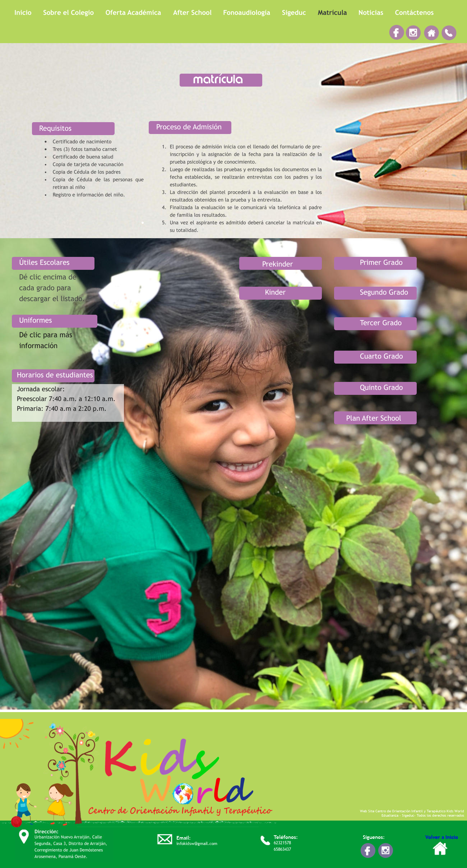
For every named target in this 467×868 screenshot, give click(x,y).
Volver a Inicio (442, 837)
